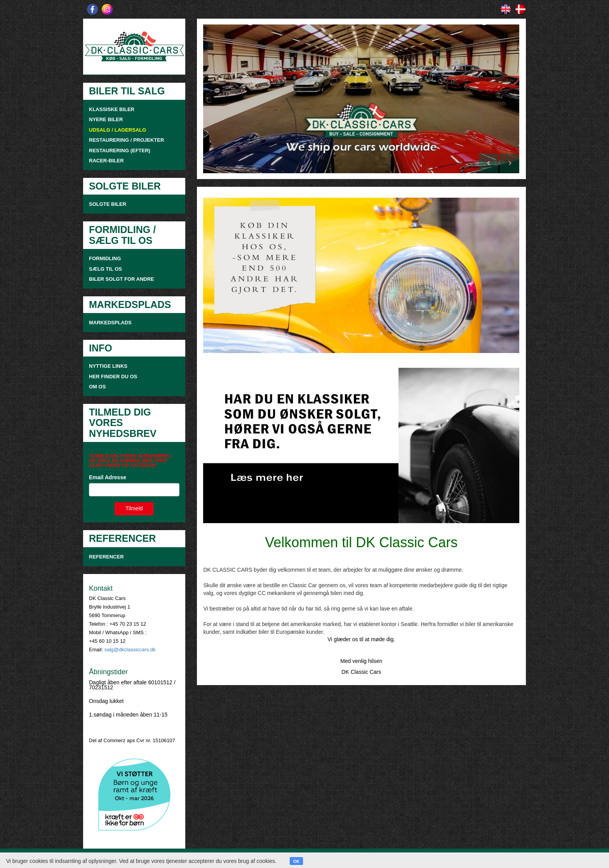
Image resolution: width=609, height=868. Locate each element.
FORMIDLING (105, 258)
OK (297, 861)
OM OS (98, 387)
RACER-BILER (106, 161)
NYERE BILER (106, 119)
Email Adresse (108, 477)
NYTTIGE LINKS (108, 366)
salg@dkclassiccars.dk (130, 650)
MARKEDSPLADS (110, 323)
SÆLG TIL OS (105, 269)
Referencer (106, 557)
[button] (227, 99)
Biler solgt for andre (122, 279)
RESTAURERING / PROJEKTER (126, 140)
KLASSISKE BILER (112, 109)
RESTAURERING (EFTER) (120, 150)
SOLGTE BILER (108, 204)
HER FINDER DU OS (113, 377)
